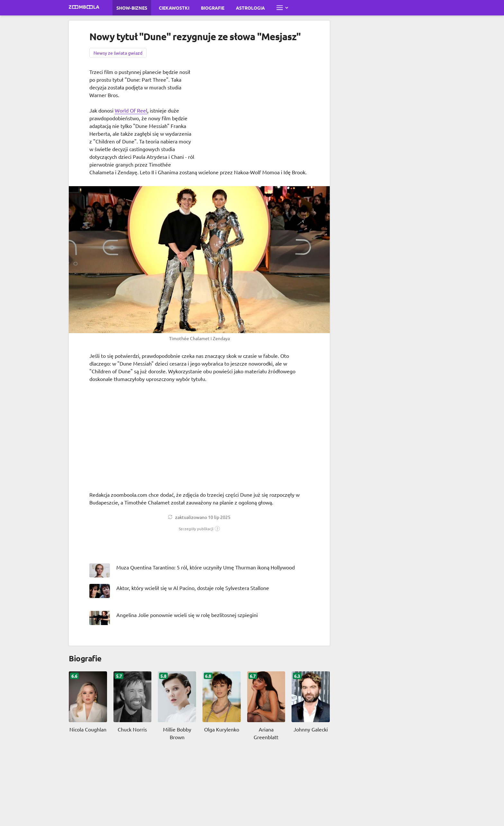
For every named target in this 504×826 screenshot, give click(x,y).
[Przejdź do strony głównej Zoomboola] (84, 8)
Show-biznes (132, 8)
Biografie (213, 8)
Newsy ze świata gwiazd (118, 53)
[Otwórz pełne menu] (282, 8)
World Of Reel (131, 110)
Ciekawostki (174, 8)
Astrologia (250, 8)
